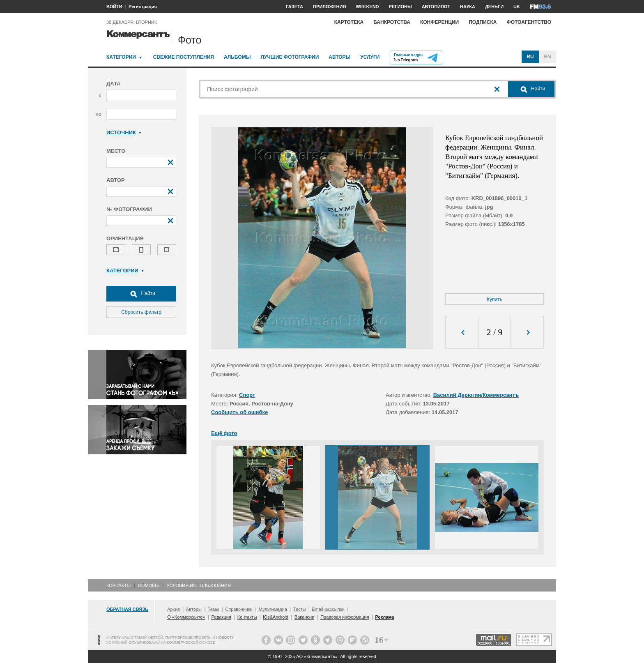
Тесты (300, 609)
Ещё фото (224, 433)
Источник (124, 132)
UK (517, 7)
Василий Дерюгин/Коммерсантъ (476, 395)
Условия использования (199, 585)
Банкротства (392, 22)
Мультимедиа (273, 609)
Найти (141, 294)
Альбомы (237, 57)
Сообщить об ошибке (239, 412)
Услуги (370, 57)
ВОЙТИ (114, 7)
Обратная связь (127, 609)
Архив (174, 609)
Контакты (118, 585)
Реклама (384, 617)
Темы (214, 609)
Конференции (439, 22)
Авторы (339, 57)
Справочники (239, 609)
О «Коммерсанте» (186, 617)
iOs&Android (276, 617)
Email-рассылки (328, 609)
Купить (494, 299)
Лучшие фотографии (290, 57)
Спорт (247, 395)
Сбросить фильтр (141, 312)
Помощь (149, 585)
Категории (121, 57)
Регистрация (143, 7)
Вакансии (305, 617)
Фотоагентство (529, 22)
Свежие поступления (184, 57)
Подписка (483, 22)
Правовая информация (345, 617)
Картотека (349, 22)
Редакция (221, 617)
